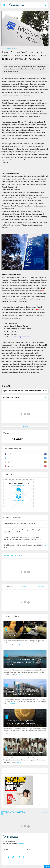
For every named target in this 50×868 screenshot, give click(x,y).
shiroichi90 (22, 843)
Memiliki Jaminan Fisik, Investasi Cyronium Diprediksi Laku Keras (20, 722)
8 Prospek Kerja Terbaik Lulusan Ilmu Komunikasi (22, 634)
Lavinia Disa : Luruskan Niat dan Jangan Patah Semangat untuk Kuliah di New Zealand (23, 662)
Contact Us (28, 850)
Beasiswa (9, 49)
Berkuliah (25, 427)
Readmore (22, 645)
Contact (47, 867)
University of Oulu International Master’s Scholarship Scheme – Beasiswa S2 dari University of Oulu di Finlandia (24, 692)
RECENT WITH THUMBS (14, 556)
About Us (6, 850)
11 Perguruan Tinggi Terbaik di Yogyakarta (24, 753)
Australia (16, 49)
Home (3, 49)
